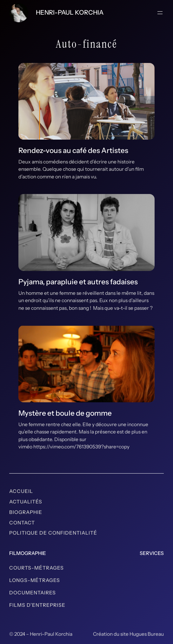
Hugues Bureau (147, 634)
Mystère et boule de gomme (65, 413)
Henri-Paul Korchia (70, 12)
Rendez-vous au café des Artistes (73, 150)
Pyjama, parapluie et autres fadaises (78, 282)
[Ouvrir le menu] (160, 13)
